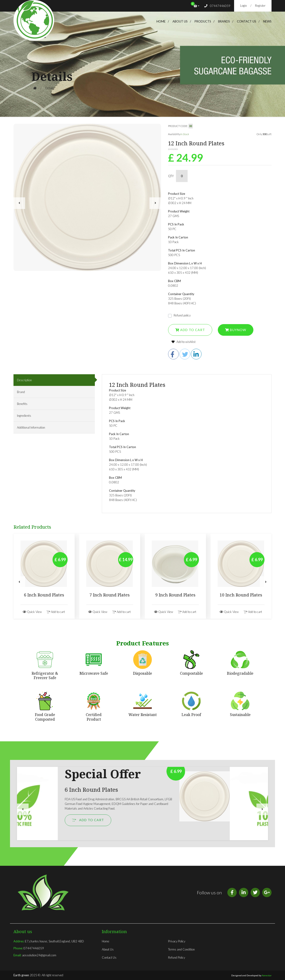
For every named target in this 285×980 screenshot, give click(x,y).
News (267, 21)
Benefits (22, 404)
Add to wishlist (184, 342)
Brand (21, 392)
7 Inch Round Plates (110, 595)
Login (244, 6)
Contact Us (247, 21)
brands (224, 21)
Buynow (236, 330)
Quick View (32, 612)
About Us (108, 949)
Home (161, 21)
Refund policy (182, 315)
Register (260, 6)
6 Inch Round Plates (44, 595)
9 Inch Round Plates (175, 595)
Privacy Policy (177, 941)
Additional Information (31, 427)
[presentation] (19, 203)
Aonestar (267, 975)
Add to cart (190, 330)
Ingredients (24, 416)
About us (180, 21)
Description (24, 380)
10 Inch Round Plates (241, 595)
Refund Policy (177, 957)
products (203, 21)
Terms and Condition (181, 949)
